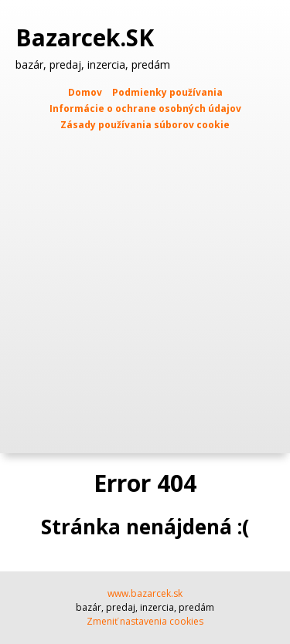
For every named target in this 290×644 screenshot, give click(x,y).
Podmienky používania (167, 92)
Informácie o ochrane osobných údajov (145, 108)
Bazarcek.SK (88, 38)
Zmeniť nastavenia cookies (145, 621)
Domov (85, 92)
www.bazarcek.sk (145, 593)
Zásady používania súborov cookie (145, 125)
